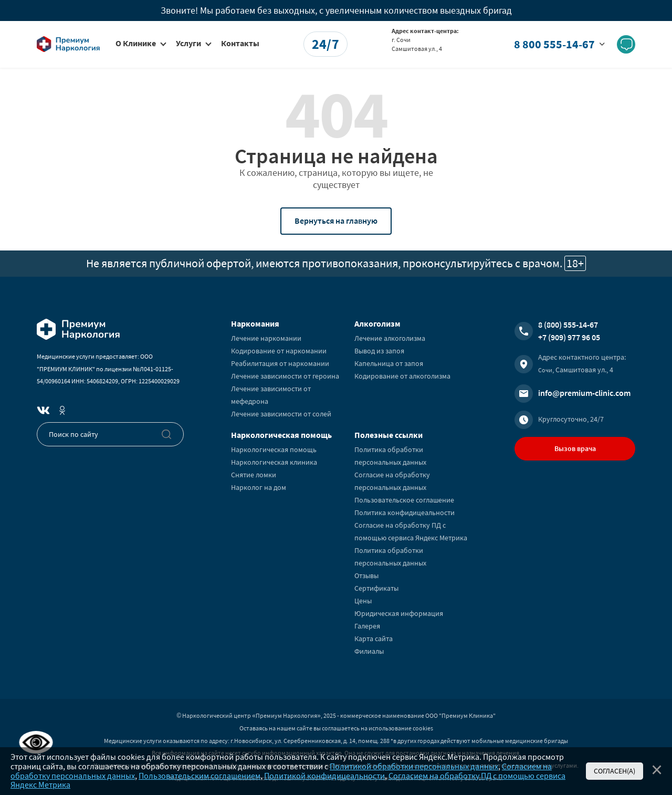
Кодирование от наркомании (279, 351)
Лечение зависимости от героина (285, 376)
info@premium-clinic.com (584, 393)
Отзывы (366, 576)
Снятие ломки (254, 475)
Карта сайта (374, 639)
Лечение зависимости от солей (281, 414)
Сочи (545, 370)
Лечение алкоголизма (390, 338)
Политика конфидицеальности (405, 512)
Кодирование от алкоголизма (402, 376)
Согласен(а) (615, 771)
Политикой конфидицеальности (324, 776)
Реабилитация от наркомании (280, 363)
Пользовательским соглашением (199, 776)
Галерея (367, 626)
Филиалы (369, 651)
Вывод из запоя (379, 351)
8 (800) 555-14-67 (568, 325)
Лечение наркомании (266, 338)
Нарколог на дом (259, 487)
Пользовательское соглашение (404, 500)
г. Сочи (401, 40)
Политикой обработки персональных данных (414, 766)
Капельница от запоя (389, 363)
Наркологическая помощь (274, 449)
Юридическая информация (399, 613)
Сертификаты (376, 588)
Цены (363, 601)
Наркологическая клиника (274, 462)
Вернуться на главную (336, 221)
